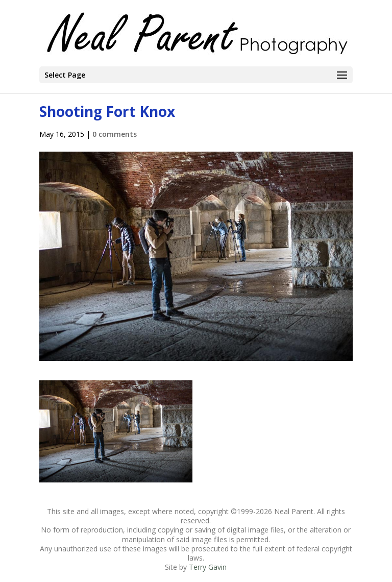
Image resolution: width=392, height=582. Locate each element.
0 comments (115, 134)
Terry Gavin (208, 567)
